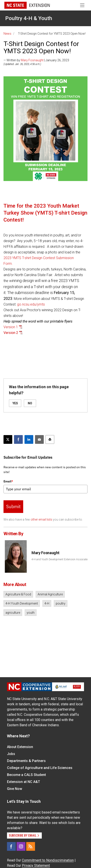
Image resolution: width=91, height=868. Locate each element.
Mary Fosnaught (32, 60)
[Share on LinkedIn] (29, 439)
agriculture (13, 613)
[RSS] (31, 846)
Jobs (11, 754)
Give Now (15, 789)
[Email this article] (39, 439)
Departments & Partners (26, 761)
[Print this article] (50, 439)
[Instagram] (21, 846)
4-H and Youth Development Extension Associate (59, 559)
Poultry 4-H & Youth (29, 18)
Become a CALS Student (26, 775)
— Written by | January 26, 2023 (36, 60)
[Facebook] (11, 846)
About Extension (20, 747)
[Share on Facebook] (18, 439)
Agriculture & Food (18, 594)
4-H (47, 603)
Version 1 (11, 327)
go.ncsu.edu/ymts (31, 304)
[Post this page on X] (8, 439)
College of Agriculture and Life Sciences (40, 768)
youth (31, 613)
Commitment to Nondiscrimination (48, 860)
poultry (61, 603)
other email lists (41, 519)
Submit (13, 506)
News (7, 34)
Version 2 (11, 333)
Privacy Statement (36, 865)
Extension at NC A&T (24, 782)
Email (8, 481)
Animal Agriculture (50, 594)
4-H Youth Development (22, 603)
